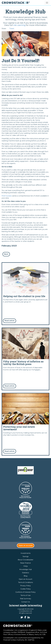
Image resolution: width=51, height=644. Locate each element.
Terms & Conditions (25, 582)
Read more (25, 294)
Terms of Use (26, 595)
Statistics (25, 573)
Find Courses (7, 196)
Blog (25, 576)
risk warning (19, 25)
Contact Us (26, 602)
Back (6, 254)
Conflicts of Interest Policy (25, 592)
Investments (26, 553)
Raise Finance (25, 563)
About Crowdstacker (25, 560)
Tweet (12, 29)
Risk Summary (26, 599)
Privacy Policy (25, 586)
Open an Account (25, 579)
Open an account (26, 545)
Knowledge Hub (26, 569)
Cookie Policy (26, 589)
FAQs (26, 566)
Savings (26, 556)
